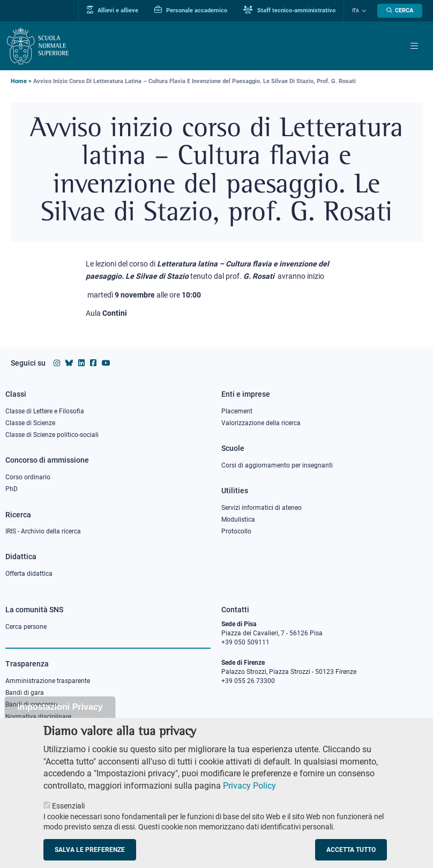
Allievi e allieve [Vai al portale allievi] (113, 10)
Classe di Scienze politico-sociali (52, 435)
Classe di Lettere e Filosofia (45, 411)
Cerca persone (26, 627)
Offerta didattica (29, 574)
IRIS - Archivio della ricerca (43, 531)
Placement (237, 411)
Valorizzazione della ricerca (261, 423)
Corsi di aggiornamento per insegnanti (277, 465)
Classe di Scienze (30, 423)
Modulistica (238, 520)
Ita (356, 11)
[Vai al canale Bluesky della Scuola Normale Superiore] (69, 363)
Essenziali (68, 817)
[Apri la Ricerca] (400, 11)
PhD (12, 489)
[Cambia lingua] (363, 11)
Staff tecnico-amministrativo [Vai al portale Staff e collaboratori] (289, 10)
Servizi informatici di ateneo (262, 508)
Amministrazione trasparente (48, 681)
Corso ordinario (28, 477)
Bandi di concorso (31, 704)
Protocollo (236, 531)
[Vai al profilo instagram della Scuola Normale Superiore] (57, 363)
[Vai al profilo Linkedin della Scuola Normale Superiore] (81, 363)
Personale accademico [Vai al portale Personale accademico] (191, 10)
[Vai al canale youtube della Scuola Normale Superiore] (106, 363)
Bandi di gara (25, 693)
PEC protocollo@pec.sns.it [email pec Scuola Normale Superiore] (264, 726)
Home (19, 81)
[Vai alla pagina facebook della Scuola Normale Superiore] (93, 363)
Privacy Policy (249, 796)
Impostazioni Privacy (60, 718)
